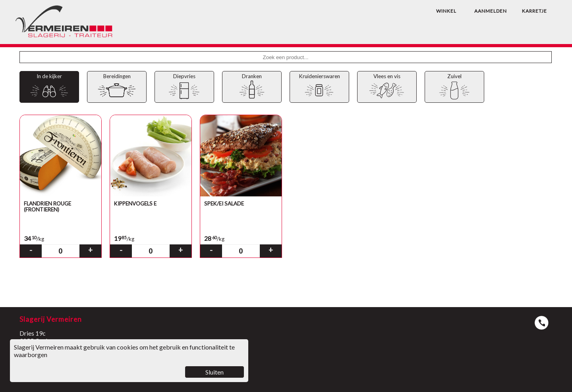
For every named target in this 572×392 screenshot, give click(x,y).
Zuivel (454, 87)
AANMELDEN (491, 11)
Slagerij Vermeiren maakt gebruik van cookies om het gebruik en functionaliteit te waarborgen (129, 361)
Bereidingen (117, 87)
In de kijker (49, 87)
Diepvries (184, 87)
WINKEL (446, 11)
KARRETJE (534, 11)
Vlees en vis (387, 87)
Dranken (252, 87)
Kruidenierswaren (319, 87)
